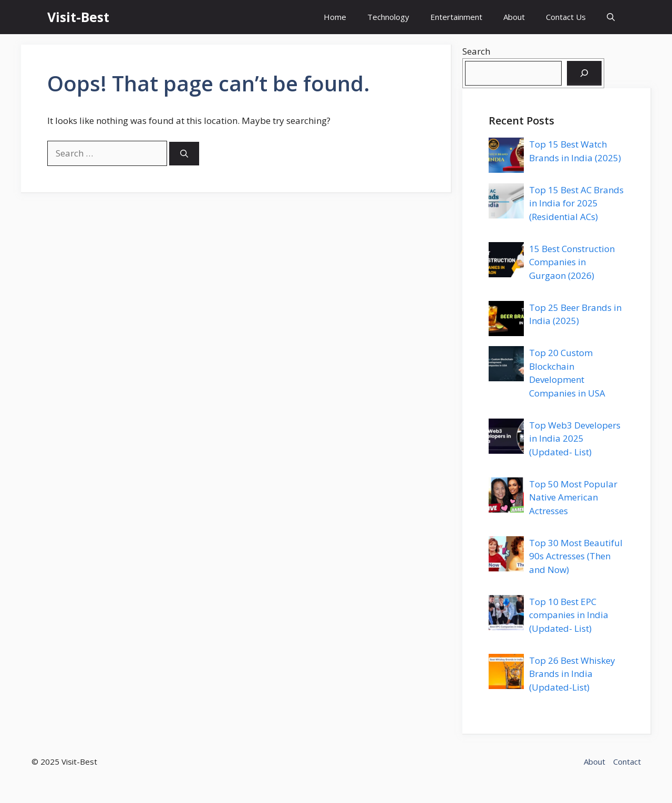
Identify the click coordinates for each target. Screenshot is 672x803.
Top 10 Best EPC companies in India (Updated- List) (569, 615)
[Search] (184, 154)
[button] (611, 17)
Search (476, 51)
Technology (388, 17)
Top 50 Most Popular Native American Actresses (573, 497)
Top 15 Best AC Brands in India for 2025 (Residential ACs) (576, 203)
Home (335, 17)
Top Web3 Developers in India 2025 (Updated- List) (575, 439)
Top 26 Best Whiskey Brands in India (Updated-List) (572, 674)
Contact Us (566, 17)
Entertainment (456, 17)
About (514, 17)
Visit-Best (78, 17)
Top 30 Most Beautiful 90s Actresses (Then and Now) (576, 556)
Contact (627, 762)
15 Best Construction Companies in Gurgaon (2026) (572, 262)
